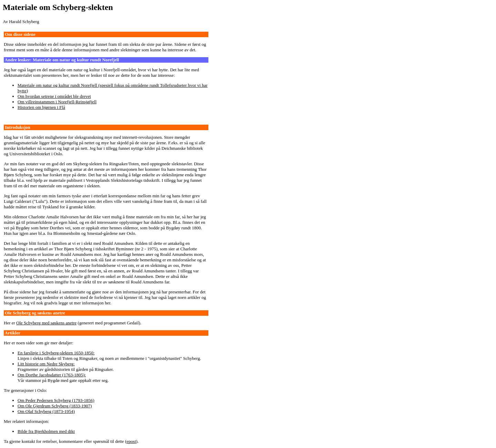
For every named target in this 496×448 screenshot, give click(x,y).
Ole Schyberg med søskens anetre (46, 323)
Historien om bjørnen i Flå (41, 107)
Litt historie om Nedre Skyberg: (46, 364)
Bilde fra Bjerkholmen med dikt (46, 431)
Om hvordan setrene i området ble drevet (54, 96)
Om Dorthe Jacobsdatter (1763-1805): (52, 375)
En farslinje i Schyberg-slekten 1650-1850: (56, 353)
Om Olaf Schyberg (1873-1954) (46, 411)
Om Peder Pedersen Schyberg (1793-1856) (56, 400)
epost (131, 441)
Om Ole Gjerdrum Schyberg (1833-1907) (55, 406)
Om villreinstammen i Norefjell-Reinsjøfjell (57, 102)
